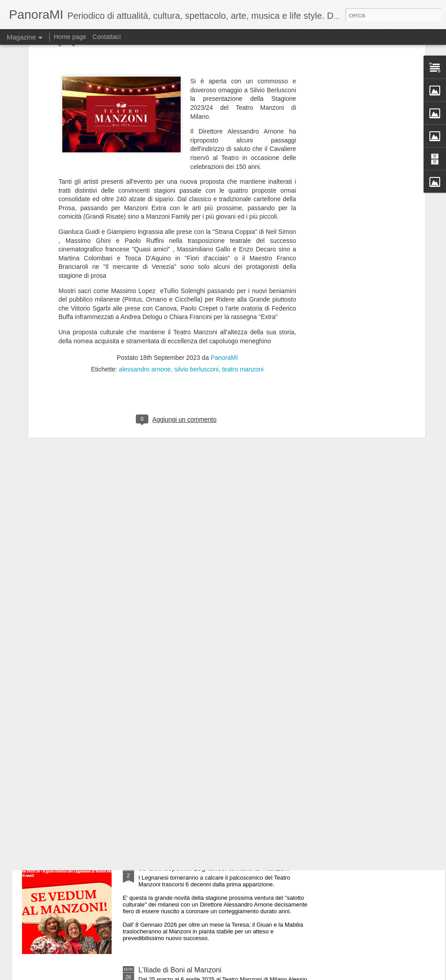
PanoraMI (224, 260)
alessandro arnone (145, 272)
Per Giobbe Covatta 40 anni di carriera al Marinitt (216, 665)
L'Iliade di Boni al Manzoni (180, 970)
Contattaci (106, 37)
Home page (70, 37)
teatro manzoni (243, 272)
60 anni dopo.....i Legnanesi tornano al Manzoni (214, 868)
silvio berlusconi (197, 272)
